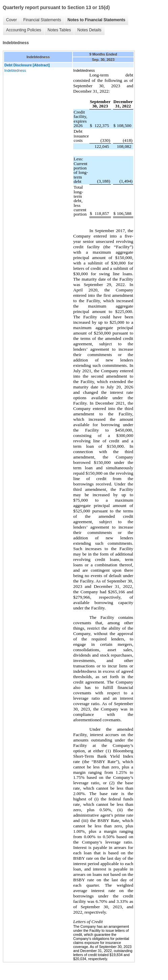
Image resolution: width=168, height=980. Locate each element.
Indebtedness (15, 70)
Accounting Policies (24, 30)
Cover (11, 20)
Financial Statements (42, 20)
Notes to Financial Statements (96, 20)
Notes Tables (59, 30)
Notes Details (89, 30)
